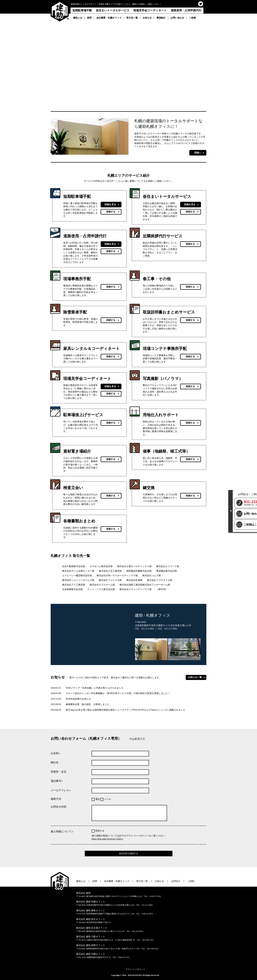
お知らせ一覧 (195, 677)
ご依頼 (192, 18)
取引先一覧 (132, 18)
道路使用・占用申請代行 (186, 10)
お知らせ (147, 18)
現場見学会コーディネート (150, 10)
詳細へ (198, 153)
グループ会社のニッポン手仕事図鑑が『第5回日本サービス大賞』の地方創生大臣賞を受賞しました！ (110, 693)
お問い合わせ (177, 18)
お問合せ (176, 881)
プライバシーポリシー (135, 969)
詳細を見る (110, 204)
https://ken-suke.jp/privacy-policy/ (107, 839)
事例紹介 (161, 18)
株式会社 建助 (83, 893)
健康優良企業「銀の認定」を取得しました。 (81, 704)
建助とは (78, 18)
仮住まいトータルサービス (113, 10)
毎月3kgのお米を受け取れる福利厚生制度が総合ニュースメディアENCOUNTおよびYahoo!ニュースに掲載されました (118, 710)
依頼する (111, 212)
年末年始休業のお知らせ (71, 699)
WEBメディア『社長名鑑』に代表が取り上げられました (87, 688)
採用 (89, 18)
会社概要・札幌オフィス (109, 18)
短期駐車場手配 (82, 10)
